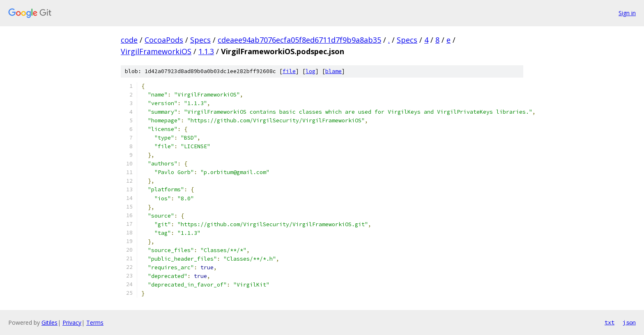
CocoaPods (164, 40)
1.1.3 (206, 51)
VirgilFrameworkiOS (156, 51)
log (310, 71)
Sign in (627, 13)
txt (609, 322)
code (129, 40)
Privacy (72, 322)
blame (333, 71)
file (289, 71)
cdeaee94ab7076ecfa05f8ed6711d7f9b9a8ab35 (299, 40)
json (629, 322)
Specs (200, 40)
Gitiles (49, 322)
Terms (95, 322)
